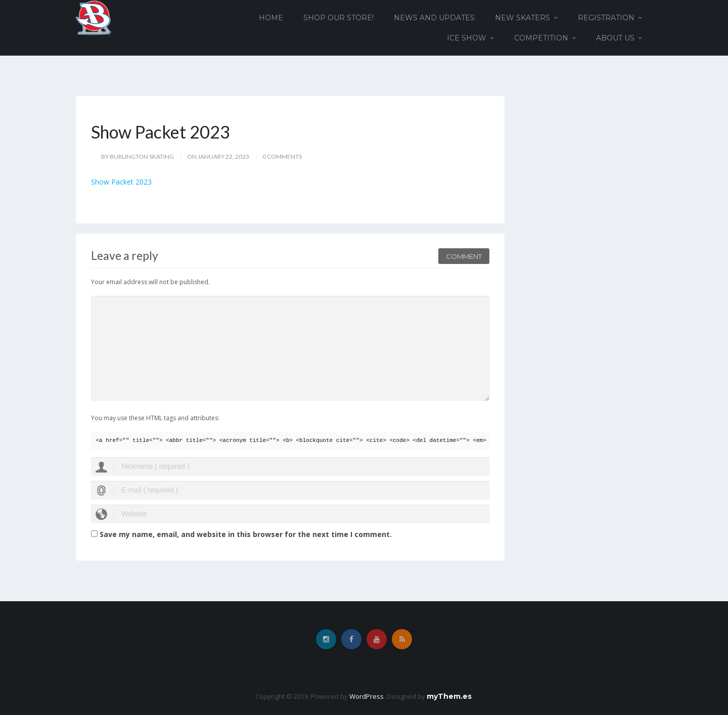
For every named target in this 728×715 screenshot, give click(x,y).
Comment (464, 256)
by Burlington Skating (138, 157)
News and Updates (434, 18)
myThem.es (449, 696)
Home (271, 18)
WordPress (367, 696)
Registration (606, 18)
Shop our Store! (338, 18)
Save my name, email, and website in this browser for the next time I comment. (246, 534)
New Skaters (522, 18)
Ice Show (467, 38)
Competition (541, 38)
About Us (615, 38)
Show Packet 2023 (121, 182)
